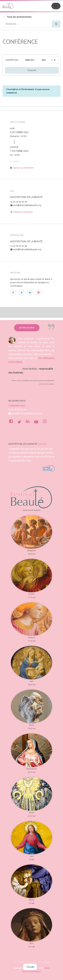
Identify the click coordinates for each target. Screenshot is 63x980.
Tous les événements (17, 17)
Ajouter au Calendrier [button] (23, 168)
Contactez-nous (17, 405)
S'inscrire (32, 70)
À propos (42, 444)
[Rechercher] (56, 24)
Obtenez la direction (23, 212)
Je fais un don (27, 327)
